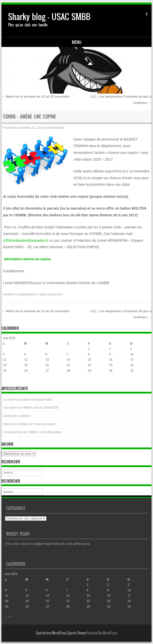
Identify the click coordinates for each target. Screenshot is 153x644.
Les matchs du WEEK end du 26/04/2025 (31, 408)
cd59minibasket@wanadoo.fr (26, 240)
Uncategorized (26, 294)
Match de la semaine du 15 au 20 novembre (35, 96)
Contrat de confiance (17, 416)
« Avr (6, 380)
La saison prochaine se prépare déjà (27, 400)
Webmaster (56, 128)
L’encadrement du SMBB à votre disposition (32, 432)
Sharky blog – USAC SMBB (49, 17)
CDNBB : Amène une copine (30, 117)
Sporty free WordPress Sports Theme (61, 633)
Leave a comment (50, 294)
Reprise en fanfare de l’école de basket (29, 424)
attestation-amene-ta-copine (28, 259)
